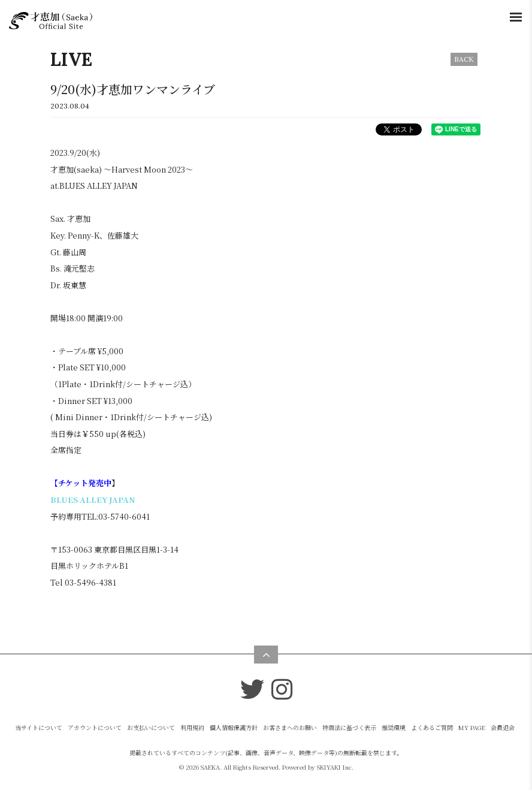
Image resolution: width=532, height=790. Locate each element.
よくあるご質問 (432, 727)
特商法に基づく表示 (349, 727)
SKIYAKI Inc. (335, 767)
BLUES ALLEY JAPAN (93, 500)
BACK (464, 59)
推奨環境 (394, 727)
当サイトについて (39, 727)
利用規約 (192, 727)
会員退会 (503, 727)
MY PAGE (472, 727)
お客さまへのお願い (290, 727)
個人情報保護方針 (234, 727)
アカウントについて (95, 727)
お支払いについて (151, 727)
